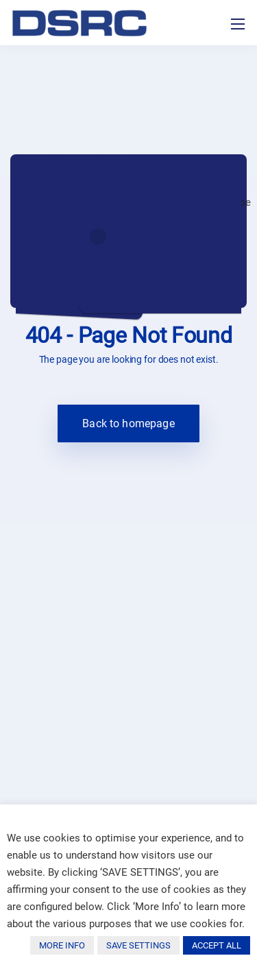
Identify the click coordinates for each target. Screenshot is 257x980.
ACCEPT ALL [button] (217, 945)
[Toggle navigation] (238, 24)
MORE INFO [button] (62, 945)
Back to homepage (128, 423)
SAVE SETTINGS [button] (138, 945)
